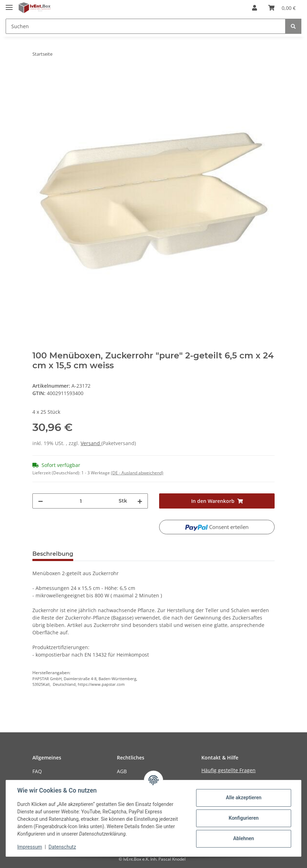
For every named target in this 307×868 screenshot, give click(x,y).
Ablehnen (243, 838)
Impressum (30, 847)
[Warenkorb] (282, 8)
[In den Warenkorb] (38, 76)
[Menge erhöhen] (140, 501)
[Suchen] (146, 26)
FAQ (37, 771)
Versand (91, 443)
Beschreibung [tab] (53, 554)
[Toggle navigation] (9, 4)
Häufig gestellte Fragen (228, 770)
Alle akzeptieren (243, 798)
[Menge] (81, 501)
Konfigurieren (243, 818)
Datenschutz (62, 847)
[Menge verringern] (40, 501)
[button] (255, 8)
